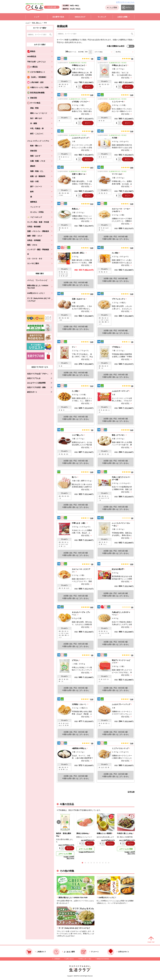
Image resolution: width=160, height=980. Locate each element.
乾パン (74, 477)
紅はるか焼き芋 (118, 569)
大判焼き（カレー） (79, 704)
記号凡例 (131, 792)
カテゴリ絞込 (103, 52)
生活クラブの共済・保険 (38, 388)
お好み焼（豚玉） (79, 253)
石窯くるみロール (79, 299)
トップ (28, 23)
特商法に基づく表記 (85, 959)
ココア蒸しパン (78, 435)
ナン (74, 347)
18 (92, 518)
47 (92, 168)
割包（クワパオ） (119, 435)
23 (132, 564)
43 (92, 607)
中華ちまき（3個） (79, 523)
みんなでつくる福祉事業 (38, 383)
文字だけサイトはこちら (125, 2)
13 (132, 204)
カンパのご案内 (33, 263)
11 (92, 204)
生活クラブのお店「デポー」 (38, 374)
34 (132, 168)
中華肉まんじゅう (79, 65)
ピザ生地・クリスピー (80, 102)
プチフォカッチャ (119, 299)
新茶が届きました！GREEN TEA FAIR (38, 287)
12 (132, 430)
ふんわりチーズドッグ (120, 391)
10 (132, 95)
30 (92, 294)
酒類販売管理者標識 (103, 959)
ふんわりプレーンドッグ (121, 704)
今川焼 (114, 138)
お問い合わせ (70, 959)
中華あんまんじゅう (119, 65)
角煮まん (75, 209)
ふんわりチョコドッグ (80, 138)
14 (132, 131)
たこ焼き (75, 391)
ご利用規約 (57, 959)
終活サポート (38, 392)
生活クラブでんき (38, 379)
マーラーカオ (117, 174)
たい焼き (115, 253)
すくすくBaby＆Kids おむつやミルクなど (39, 300)
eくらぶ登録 (112, 7)
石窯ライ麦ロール (79, 174)
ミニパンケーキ (118, 102)
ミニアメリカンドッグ (120, 748)
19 (92, 95)
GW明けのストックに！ (36, 293)
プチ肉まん (116, 347)
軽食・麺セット (37, 23)
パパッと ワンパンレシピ (37, 280)
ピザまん (75, 660)
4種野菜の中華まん (79, 748)
